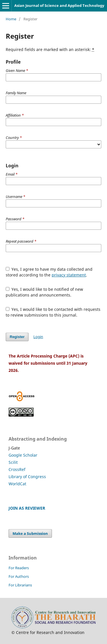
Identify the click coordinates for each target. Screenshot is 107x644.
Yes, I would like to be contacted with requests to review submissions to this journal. (53, 312)
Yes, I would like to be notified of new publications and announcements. (45, 292)
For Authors (19, 576)
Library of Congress (27, 477)
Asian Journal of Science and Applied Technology (59, 5)
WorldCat (17, 484)
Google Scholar (23, 455)
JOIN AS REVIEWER (27, 508)
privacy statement (69, 275)
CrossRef (17, 469)
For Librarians (20, 585)
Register (17, 337)
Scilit (13, 462)
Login (38, 337)
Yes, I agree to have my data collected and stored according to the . (49, 272)
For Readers (19, 568)
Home (11, 19)
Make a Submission (30, 533)
